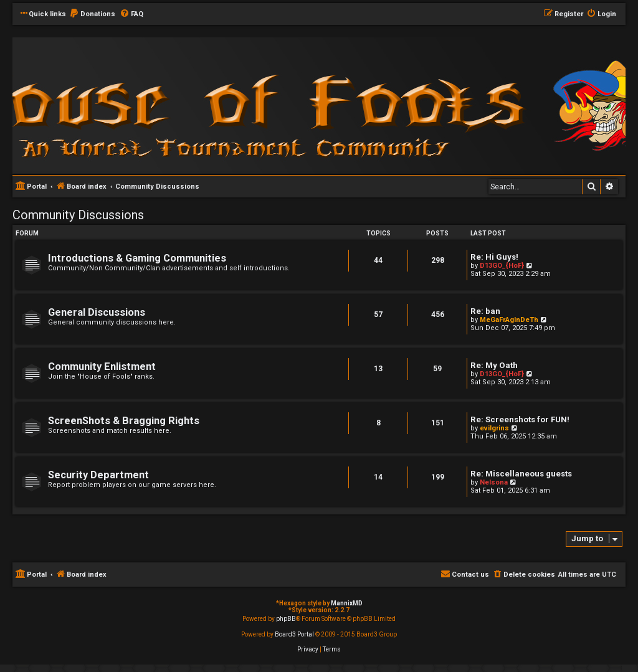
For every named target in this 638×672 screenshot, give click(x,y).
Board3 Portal (294, 634)
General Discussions (97, 312)
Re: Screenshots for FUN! (520, 419)
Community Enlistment (102, 367)
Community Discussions (78, 215)
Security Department (98, 475)
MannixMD (347, 603)
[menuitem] (92, 14)
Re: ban (485, 311)
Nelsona (494, 482)
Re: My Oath (494, 365)
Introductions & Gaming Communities (137, 258)
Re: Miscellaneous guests (521, 474)
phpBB (286, 619)
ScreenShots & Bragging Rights (124, 421)
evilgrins (494, 428)
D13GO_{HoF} (502, 266)
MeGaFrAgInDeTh (509, 320)
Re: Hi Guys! (494, 257)
